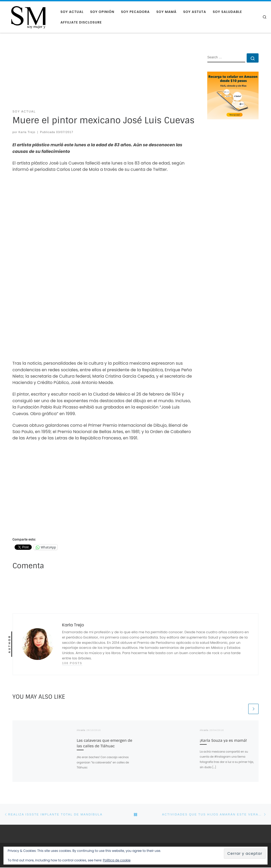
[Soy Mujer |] (28, 17)
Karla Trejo (27, 132)
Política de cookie (117, 860)
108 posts (72, 663)
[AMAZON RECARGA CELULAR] (233, 95)
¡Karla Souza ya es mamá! (223, 740)
